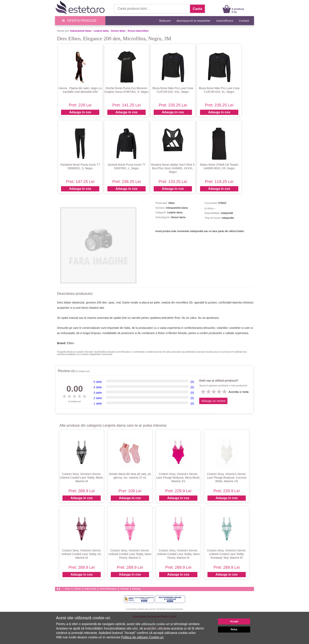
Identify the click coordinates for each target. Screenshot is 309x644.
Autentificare (225, 21)
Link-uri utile (90, 589)
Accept (234, 621)
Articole (77, 589)
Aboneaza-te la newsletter (193, 21)
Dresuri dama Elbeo (138, 31)
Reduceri (165, 21)
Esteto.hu (124, 589)
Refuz (234, 630)
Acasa (68, 589)
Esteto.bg (136, 589)
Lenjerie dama (101, 31)
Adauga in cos (80, 112)
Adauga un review (213, 401)
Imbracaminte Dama (81, 31)
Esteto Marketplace (108, 589)
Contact (244, 21)
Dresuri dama (118, 31)
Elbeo (71, 343)
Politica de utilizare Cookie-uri (142, 637)
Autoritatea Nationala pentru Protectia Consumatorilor (155, 609)
